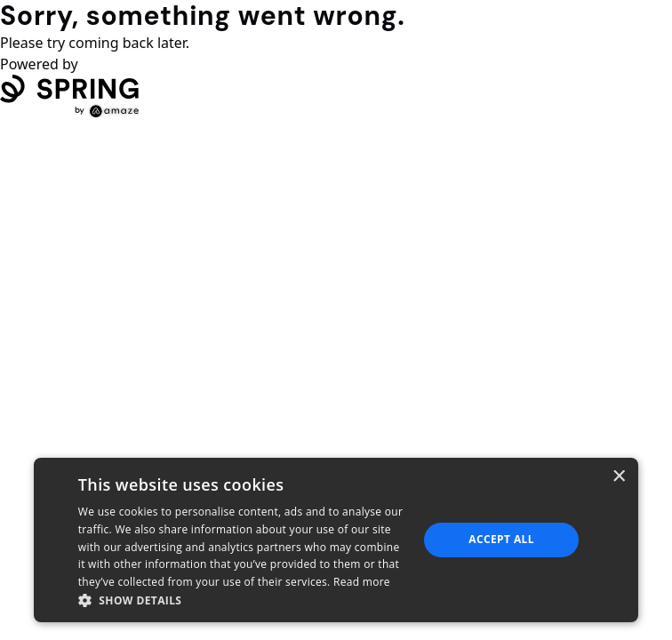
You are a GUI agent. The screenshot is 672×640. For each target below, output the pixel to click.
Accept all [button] (501, 539)
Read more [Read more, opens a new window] (362, 582)
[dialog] (336, 540)
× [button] (618, 477)
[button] (243, 600)
